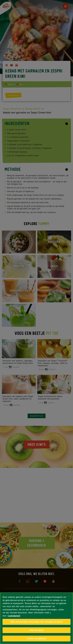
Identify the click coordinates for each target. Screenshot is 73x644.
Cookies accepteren (37, 638)
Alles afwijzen (36, 630)
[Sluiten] (69, 597)
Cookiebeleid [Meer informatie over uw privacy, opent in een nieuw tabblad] (14, 616)
